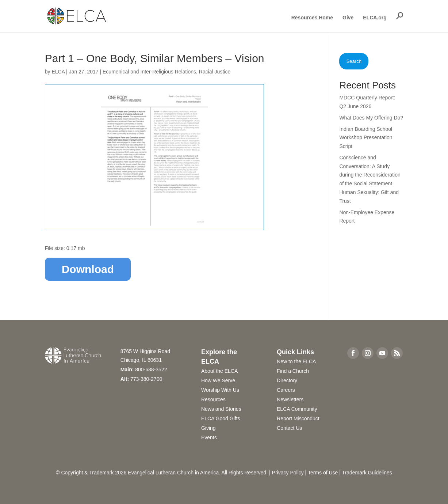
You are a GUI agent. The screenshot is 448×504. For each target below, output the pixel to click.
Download (88, 269)
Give (348, 18)
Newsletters (290, 399)
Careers (286, 390)
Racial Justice (215, 72)
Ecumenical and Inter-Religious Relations (149, 72)
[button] (400, 16)
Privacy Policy (288, 473)
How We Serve (218, 380)
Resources (213, 399)
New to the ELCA (296, 361)
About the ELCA (219, 371)
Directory (287, 380)
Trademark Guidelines (367, 473)
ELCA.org (375, 18)
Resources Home (312, 18)
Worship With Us (220, 390)
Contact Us (289, 428)
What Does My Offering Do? (371, 118)
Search (354, 61)
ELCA (58, 72)
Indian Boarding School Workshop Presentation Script (366, 138)
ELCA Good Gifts (221, 418)
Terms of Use (323, 473)
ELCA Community (297, 409)
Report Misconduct (298, 418)
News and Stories (221, 409)
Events (209, 437)
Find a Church (293, 371)
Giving (208, 428)
